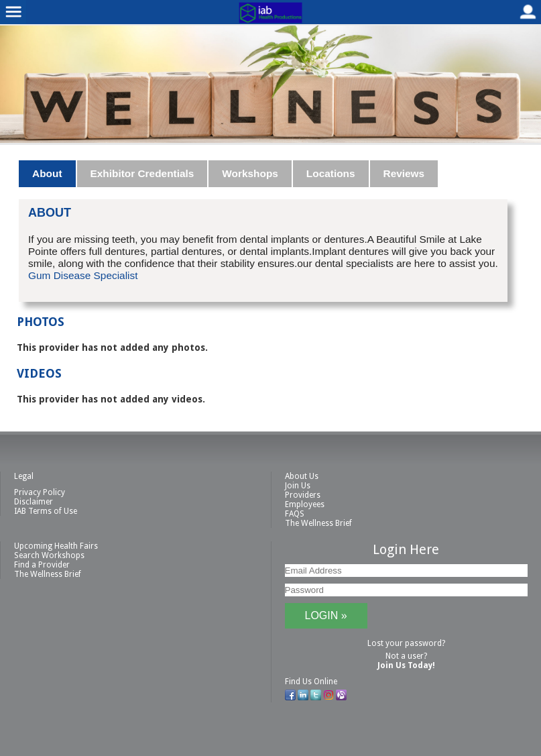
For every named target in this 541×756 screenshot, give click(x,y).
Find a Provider (42, 565)
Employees (305, 504)
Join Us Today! (406, 665)
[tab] (48, 174)
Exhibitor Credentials (142, 173)
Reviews (404, 173)
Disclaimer (34, 502)
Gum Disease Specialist (83, 275)
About (47, 173)
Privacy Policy (40, 492)
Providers (303, 495)
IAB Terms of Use (46, 511)
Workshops (250, 173)
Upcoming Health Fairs (56, 546)
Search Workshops (49, 555)
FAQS (295, 514)
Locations (331, 173)
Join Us (298, 486)
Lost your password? (406, 643)
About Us (302, 476)
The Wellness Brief (318, 523)
